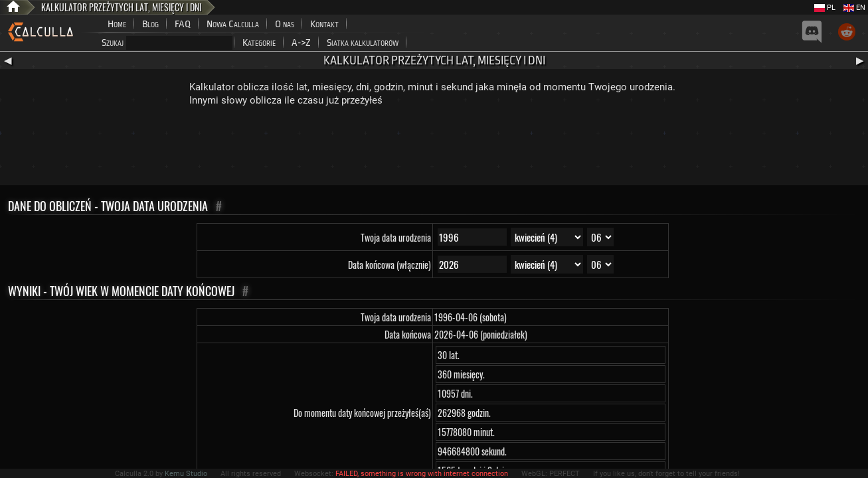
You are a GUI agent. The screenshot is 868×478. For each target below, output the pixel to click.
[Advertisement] (434, 149)
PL (825, 8)
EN (854, 8)
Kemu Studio (186, 474)
